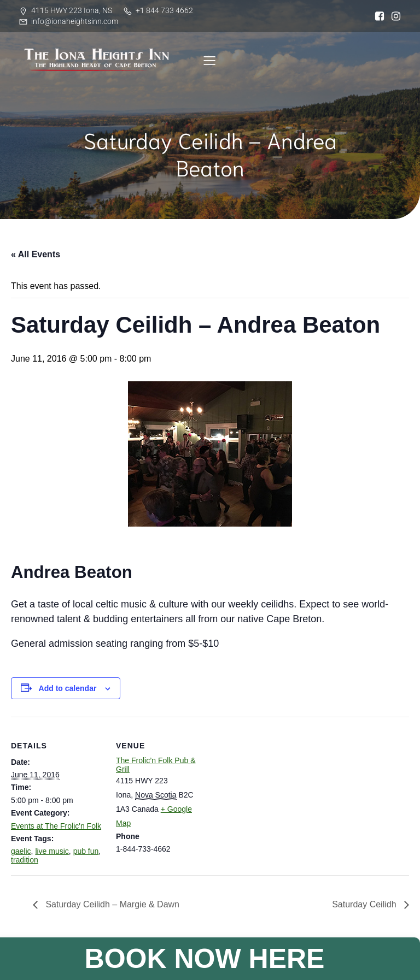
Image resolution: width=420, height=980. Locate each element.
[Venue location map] (279, 792)
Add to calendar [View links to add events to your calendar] (68, 688)
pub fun (86, 851)
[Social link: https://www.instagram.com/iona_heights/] (393, 16)
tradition (25, 860)
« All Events (36, 254)
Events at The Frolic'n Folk (56, 826)
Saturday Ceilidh (365, 904)
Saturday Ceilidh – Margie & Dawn (111, 904)
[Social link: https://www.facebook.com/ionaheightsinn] (377, 16)
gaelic (21, 851)
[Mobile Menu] (209, 60)
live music (52, 851)
